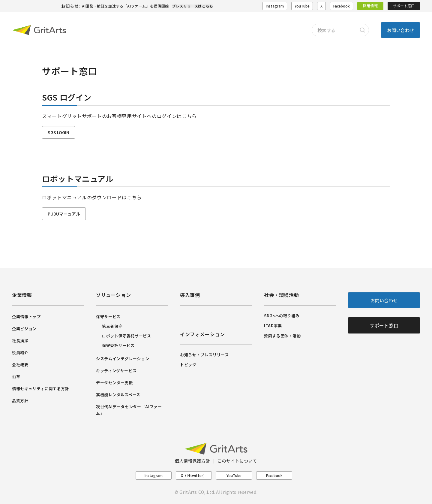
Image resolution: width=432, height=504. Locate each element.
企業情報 (22, 295)
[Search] (362, 30)
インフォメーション (202, 334)
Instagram (275, 6)
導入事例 (190, 295)
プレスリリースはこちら (193, 6)
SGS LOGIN (58, 132)
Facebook (342, 6)
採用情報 (370, 6)
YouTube (302, 6)
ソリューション (113, 295)
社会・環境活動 (281, 295)
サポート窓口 (404, 6)
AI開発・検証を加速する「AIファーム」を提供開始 (125, 6)
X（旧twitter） (194, 475)
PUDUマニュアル (64, 214)
